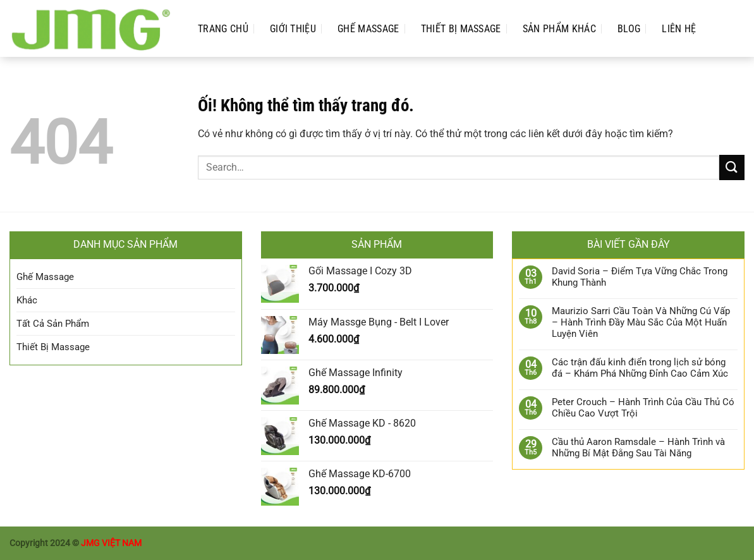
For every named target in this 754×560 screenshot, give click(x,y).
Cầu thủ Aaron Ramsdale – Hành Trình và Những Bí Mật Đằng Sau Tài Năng (638, 447)
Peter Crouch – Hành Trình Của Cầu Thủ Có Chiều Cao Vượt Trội (643, 408)
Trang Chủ (223, 29)
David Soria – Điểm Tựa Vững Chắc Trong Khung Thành (640, 277)
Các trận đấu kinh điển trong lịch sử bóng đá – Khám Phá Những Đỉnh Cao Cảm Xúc (640, 368)
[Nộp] (732, 167)
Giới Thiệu (293, 29)
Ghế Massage (368, 29)
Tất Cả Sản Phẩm (53, 324)
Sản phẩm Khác (559, 29)
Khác (27, 300)
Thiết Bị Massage (461, 29)
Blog (629, 29)
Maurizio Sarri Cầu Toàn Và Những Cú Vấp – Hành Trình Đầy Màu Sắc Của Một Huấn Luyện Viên (641, 322)
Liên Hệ (679, 29)
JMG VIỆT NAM (111, 543)
